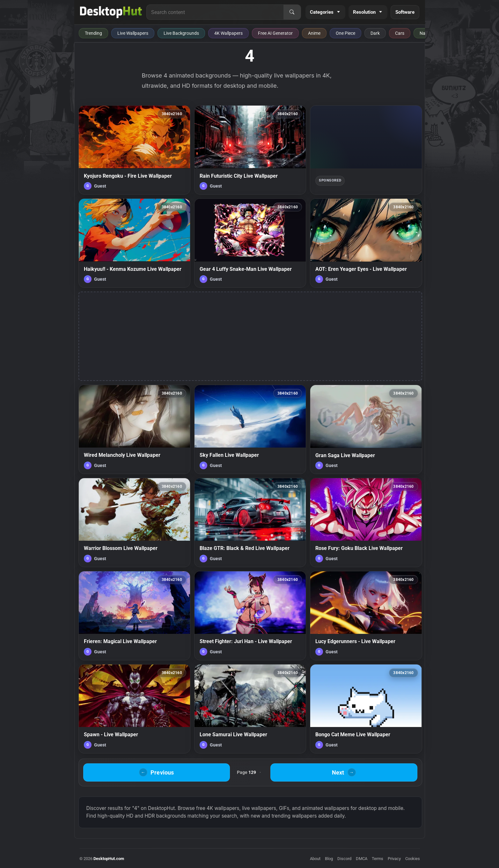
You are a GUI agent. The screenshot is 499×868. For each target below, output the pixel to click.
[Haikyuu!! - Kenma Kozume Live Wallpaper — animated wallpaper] (134, 243)
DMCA (362, 859)
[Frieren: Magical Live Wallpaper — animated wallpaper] (134, 616)
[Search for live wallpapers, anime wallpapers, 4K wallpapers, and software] (215, 12)
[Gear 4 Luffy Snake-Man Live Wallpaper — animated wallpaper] (250, 243)
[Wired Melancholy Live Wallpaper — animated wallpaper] (134, 429)
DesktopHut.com (109, 859)
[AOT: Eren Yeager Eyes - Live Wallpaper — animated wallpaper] (366, 243)
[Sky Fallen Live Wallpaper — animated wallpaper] (250, 429)
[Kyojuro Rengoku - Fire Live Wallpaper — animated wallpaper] (134, 150)
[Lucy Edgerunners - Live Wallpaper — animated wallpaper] (366, 616)
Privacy (394, 859)
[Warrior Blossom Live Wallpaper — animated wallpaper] (134, 523)
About (315, 859)
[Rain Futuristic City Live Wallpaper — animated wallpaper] (250, 150)
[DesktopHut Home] (111, 12)
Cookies (413, 859)
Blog (329, 859)
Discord (344, 859)
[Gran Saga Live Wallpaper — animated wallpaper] (366, 429)
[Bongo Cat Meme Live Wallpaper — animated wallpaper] (366, 709)
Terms (378, 859)
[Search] (292, 12)
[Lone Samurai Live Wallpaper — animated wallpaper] (250, 709)
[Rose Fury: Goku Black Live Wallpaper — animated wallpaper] (366, 523)
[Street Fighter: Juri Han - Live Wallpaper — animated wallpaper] (250, 616)
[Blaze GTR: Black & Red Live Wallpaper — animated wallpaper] (250, 523)
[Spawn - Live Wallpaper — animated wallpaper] (134, 709)
